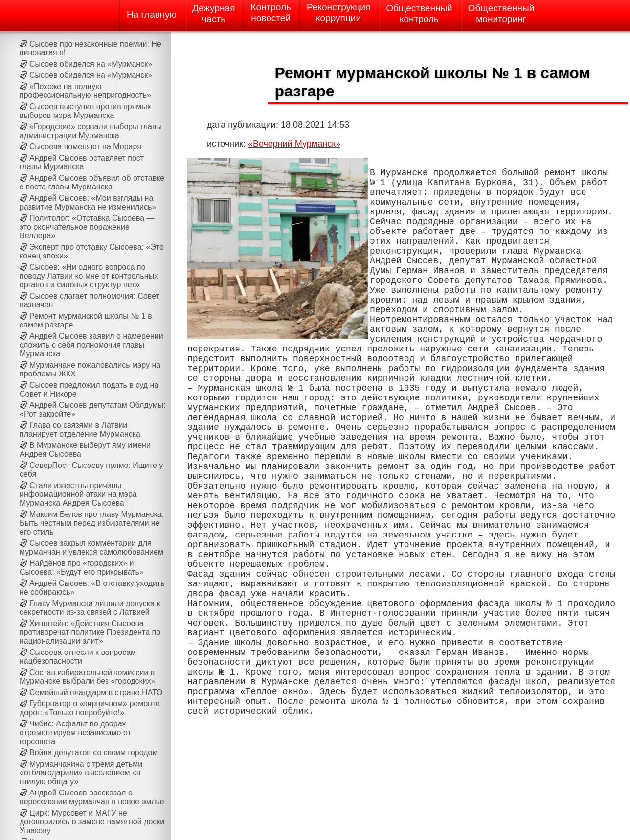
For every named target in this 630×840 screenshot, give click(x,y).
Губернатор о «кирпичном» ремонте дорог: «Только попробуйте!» (90, 708)
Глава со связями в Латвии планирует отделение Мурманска (80, 430)
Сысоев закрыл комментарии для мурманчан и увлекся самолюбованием (91, 548)
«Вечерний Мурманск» (294, 144)
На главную (152, 14)
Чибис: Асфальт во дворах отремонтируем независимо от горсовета (75, 733)
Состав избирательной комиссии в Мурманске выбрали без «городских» (87, 677)
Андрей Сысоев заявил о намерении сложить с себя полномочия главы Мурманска (91, 345)
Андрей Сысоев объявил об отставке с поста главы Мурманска (92, 182)
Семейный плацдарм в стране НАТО (96, 692)
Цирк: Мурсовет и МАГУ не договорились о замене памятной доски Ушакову (92, 822)
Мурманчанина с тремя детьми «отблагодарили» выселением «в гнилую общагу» (81, 773)
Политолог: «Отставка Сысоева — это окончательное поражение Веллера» (87, 227)
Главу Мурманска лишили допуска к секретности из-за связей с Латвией (90, 608)
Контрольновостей (271, 12)
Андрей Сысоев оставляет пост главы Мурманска (82, 162)
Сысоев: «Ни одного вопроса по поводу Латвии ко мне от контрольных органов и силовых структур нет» (89, 276)
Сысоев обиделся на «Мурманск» (91, 64)
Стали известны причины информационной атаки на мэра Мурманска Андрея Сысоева (78, 494)
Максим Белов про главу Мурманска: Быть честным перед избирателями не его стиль (92, 523)
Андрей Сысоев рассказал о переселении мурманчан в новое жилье (92, 797)
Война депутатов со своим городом (93, 753)
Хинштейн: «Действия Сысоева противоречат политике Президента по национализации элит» (90, 632)
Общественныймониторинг (501, 13)
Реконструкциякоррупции (338, 12)
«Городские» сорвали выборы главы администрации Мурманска (91, 131)
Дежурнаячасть (214, 13)
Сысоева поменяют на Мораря (85, 147)
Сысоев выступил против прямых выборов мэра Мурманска (85, 111)
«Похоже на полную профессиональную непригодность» (85, 91)
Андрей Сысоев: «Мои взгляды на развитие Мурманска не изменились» (88, 202)
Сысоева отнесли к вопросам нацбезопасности (78, 657)
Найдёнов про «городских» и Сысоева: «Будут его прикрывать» (82, 568)
